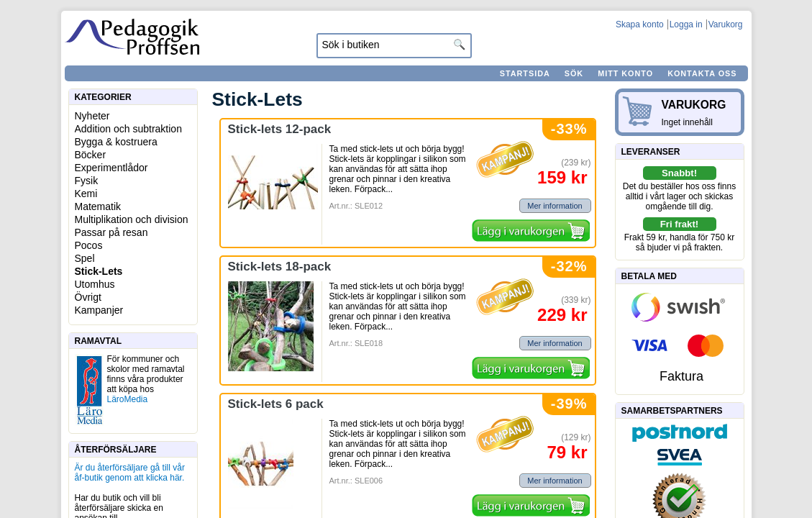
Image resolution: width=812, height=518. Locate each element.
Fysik (87, 181)
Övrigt (88, 297)
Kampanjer (99, 310)
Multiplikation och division (132, 219)
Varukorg (726, 24)
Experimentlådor (111, 168)
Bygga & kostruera (116, 142)
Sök (574, 73)
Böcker (91, 155)
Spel (85, 258)
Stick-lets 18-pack (280, 267)
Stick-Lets (99, 271)
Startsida (525, 73)
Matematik (98, 206)
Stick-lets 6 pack (276, 404)
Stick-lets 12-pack (280, 129)
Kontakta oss (702, 73)
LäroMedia (128, 399)
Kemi (86, 194)
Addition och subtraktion (128, 129)
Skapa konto (640, 24)
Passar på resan (111, 232)
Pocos (89, 245)
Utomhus (95, 284)
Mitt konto (625, 73)
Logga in (686, 24)
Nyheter (92, 116)
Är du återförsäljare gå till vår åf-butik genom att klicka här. (130, 473)
